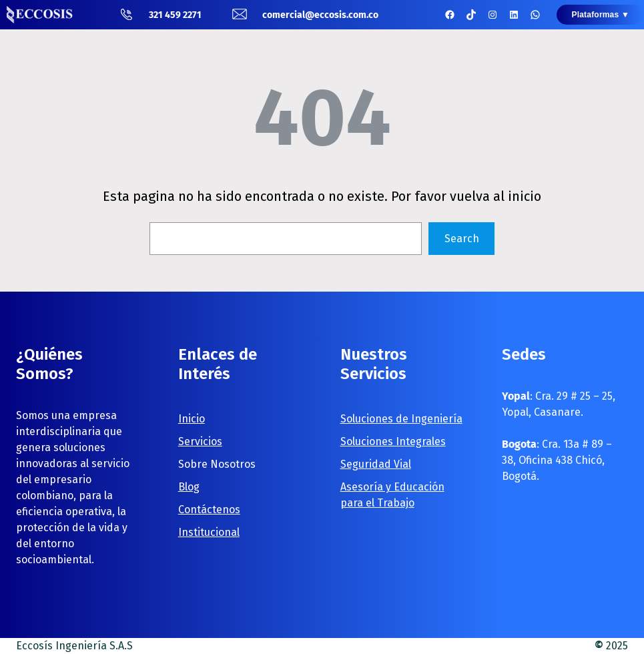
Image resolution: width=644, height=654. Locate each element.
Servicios (200, 441)
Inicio (192, 419)
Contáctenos (209, 510)
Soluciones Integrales (393, 441)
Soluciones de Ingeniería (401, 419)
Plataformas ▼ (600, 15)
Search (462, 239)
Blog (189, 487)
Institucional (209, 532)
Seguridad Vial (376, 464)
